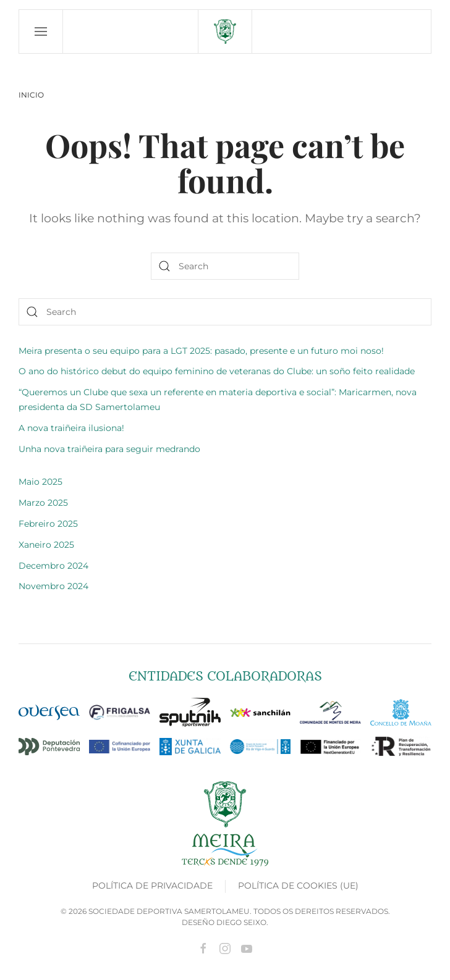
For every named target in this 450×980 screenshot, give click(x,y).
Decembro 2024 (53, 566)
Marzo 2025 (43, 503)
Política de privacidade (152, 886)
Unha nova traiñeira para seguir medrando (109, 449)
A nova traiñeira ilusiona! (71, 428)
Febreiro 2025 (48, 524)
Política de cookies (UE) (298, 886)
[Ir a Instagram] (225, 947)
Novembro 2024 (53, 586)
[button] (41, 31)
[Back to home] (225, 31)
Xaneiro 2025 (46, 545)
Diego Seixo (241, 922)
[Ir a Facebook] (203, 947)
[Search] (225, 266)
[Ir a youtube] (247, 947)
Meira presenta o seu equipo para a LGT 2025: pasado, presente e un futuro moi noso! (201, 351)
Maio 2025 (40, 482)
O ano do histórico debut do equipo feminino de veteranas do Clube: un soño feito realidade (217, 371)
